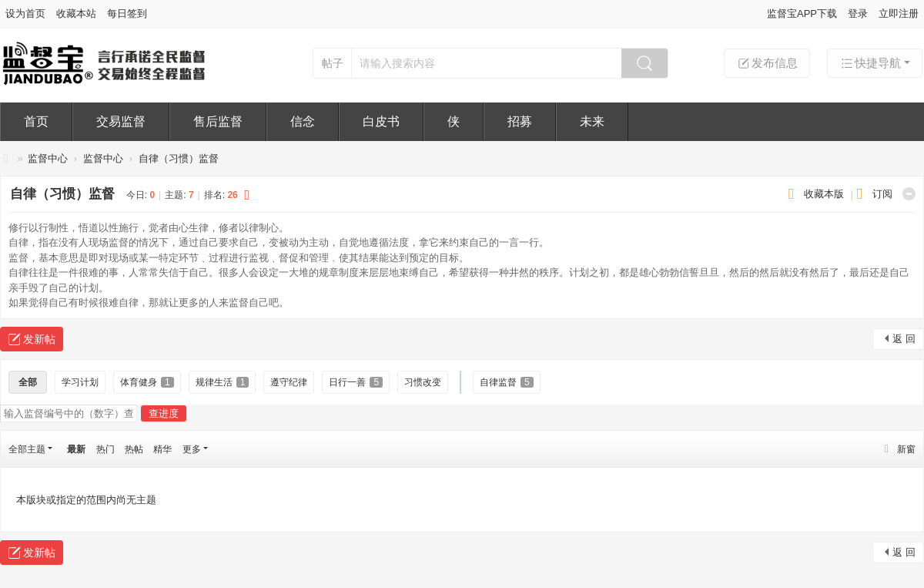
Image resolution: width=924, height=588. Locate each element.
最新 (76, 449)
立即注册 (899, 13)
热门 (105, 449)
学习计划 (80, 382)
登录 (858, 13)
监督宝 (6, 158)
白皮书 (381, 121)
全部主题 (27, 449)
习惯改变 (423, 382)
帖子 (333, 63)
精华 (162, 449)
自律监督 (507, 382)
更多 (192, 449)
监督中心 (48, 158)
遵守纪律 (289, 382)
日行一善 (356, 382)
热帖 (134, 449)
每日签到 (127, 13)
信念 (303, 121)
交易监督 (121, 121)
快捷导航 (870, 63)
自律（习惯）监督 (179, 158)
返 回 (904, 339)
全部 (28, 382)
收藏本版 (825, 194)
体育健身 (147, 382)
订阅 (882, 194)
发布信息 (767, 63)
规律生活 (223, 382)
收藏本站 (76, 13)
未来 (592, 121)
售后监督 (218, 121)
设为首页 (25, 13)
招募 (520, 121)
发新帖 (39, 339)
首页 (36, 121)
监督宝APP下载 (802, 13)
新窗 (906, 449)
